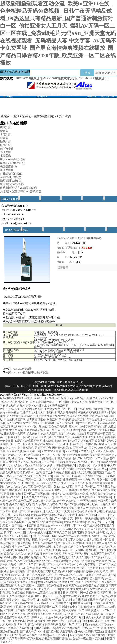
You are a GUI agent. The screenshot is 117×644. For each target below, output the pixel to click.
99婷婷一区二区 (94, 458)
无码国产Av (49, 568)
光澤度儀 (5, 152)
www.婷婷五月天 (45, 603)
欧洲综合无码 (28, 412)
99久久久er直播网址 (44, 423)
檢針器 (4, 131)
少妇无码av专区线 (50, 600)
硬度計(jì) (6, 145)
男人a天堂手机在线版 (19, 416)
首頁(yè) (6, 116)
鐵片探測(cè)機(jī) (10, 181)
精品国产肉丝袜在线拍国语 (28, 511)
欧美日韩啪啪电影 (96, 427)
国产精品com (20, 525)
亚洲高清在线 (49, 483)
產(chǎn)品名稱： (67, 238)
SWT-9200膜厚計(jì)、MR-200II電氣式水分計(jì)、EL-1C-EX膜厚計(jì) (62, 78)
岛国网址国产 (62, 437)
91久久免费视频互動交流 (92, 631)
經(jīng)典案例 (75, 95)
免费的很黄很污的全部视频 (95, 497)
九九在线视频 (23, 586)
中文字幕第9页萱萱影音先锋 (26, 430)
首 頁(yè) (8, 96)
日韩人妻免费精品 (66, 412)
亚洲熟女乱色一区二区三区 (60, 409)
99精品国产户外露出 (94, 628)
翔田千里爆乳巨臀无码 (99, 543)
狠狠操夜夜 (70, 480)
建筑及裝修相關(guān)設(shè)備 (53, 116)
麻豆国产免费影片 (86, 550)
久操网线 (33, 554)
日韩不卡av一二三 (15, 533)
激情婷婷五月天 (75, 617)
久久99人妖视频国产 (44, 543)
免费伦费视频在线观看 (23, 529)
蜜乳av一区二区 (22, 501)
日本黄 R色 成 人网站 (61, 487)
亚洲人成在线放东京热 (54, 441)
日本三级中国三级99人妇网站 (62, 430)
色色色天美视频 (58, 427)
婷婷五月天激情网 (51, 578)
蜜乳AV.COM (76, 427)
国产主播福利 (76, 571)
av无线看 (98, 639)
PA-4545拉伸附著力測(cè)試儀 (31, 372)
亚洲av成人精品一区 (49, 529)
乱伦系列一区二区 (89, 462)
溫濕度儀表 (7, 170)
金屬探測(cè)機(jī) (10, 177)
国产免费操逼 (33, 557)
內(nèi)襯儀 (7, 149)
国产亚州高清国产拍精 (80, 455)
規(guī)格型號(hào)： (69, 248)
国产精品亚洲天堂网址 (71, 543)
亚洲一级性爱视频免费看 (62, 575)
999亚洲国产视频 (14, 557)
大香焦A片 (85, 451)
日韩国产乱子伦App (66, 497)
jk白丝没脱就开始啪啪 (30, 624)
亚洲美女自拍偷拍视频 (53, 554)
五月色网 (5, 578)
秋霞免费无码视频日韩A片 (93, 412)
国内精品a (38, 490)
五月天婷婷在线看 (23, 603)
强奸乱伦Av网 (41, 536)
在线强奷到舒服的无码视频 (94, 409)
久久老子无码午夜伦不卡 (73, 483)
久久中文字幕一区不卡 (82, 547)
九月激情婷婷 (43, 621)
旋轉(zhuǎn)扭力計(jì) (13, 163)
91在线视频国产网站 (16, 419)
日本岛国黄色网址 (32, 409)
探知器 (4, 138)
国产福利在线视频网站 (72, 504)
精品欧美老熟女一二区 (48, 444)
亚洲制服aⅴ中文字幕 (71, 607)
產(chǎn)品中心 (58, 95)
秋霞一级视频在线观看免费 (16, 628)
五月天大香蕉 (43, 550)
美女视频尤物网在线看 (36, 561)
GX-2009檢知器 (23, 369)
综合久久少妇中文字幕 (100, 522)
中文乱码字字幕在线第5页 (25, 462)
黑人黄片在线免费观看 (80, 416)
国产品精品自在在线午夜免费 (74, 639)
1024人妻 (68, 614)
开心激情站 (7, 550)
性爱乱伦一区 (51, 631)
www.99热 (71, 451)
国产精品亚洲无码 (20, 490)
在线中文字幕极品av (17, 515)
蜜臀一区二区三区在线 (35, 494)
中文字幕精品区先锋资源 (80, 596)
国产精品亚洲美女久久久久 (20, 582)
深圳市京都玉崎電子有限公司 (66, 382)
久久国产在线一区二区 (13, 455)
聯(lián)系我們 (109, 96)
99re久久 (71, 501)
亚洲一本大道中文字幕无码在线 (97, 575)
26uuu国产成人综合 (89, 525)
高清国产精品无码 (20, 504)
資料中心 (92, 96)
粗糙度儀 (5, 156)
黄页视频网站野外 (79, 554)
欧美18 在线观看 (94, 607)
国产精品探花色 (98, 444)
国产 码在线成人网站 (87, 614)
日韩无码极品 (63, 458)
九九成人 (13, 465)
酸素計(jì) (6, 141)
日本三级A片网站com (63, 536)
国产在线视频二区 (68, 423)
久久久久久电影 (80, 557)
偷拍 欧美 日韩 (70, 518)
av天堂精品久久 (59, 635)
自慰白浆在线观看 (23, 469)
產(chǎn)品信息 (104, 73)
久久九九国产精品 (52, 434)
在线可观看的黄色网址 (85, 533)
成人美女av (33, 434)
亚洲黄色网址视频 (74, 522)
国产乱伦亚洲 (59, 561)
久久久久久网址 (106, 547)
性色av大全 (86, 423)
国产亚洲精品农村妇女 (56, 557)
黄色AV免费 (34, 568)
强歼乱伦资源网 (43, 476)
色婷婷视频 (55, 586)
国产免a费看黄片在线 (45, 504)
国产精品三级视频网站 (28, 610)
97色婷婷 (83, 494)
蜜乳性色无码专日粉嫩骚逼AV (71, 508)
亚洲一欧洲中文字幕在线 (52, 547)
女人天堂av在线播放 (52, 617)
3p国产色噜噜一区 (44, 628)
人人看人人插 (43, 469)
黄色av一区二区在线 (24, 547)
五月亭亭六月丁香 (59, 533)
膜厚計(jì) (6, 127)
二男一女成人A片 (37, 533)
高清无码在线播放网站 (17, 540)
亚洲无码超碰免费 (23, 621)
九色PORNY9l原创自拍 (18, 536)
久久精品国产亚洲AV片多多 (36, 465)
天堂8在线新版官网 (53, 451)
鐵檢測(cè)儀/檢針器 (12, 184)
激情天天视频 (54, 522)
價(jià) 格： (66, 262)
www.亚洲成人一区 (57, 490)
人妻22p (57, 614)
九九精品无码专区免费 (25, 578)
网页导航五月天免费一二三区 (43, 589)
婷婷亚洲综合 (43, 448)
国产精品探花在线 (39, 525)
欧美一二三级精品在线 (43, 593)
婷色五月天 (19, 614)
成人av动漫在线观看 (19, 423)
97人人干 (14, 409)
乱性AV (14, 508)
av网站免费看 (16, 589)
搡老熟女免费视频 (80, 490)
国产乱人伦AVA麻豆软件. (61, 564)
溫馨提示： (64, 267)
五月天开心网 (56, 596)
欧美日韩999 (31, 617)
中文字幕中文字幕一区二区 (36, 508)
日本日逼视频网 (67, 593)
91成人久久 (71, 434)
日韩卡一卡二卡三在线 (31, 564)
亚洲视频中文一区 (29, 483)
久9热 (85, 621)
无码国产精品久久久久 (76, 529)
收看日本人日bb (37, 596)
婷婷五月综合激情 (63, 469)
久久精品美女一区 (63, 550)
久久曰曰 (103, 515)
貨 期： (63, 257)
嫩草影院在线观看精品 (90, 589)
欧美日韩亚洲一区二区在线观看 (47, 455)
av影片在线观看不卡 (27, 441)
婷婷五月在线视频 (94, 586)
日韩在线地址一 (96, 419)
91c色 (36, 501)
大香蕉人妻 (44, 614)
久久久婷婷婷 (12, 635)
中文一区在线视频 (54, 610)
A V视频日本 (40, 586)
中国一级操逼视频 (88, 593)
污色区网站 (84, 501)
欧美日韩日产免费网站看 (83, 582)
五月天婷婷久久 (38, 487)
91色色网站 (68, 589)
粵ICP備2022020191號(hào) (71, 390)
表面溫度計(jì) (8, 167)
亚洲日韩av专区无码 (75, 444)
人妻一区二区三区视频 (67, 476)
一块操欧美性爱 (36, 522)
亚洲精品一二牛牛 (23, 458)
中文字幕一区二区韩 (78, 610)
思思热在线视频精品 (68, 628)
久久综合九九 (17, 568)
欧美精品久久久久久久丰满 (88, 437)
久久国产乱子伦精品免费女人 (59, 462)
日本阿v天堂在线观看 (76, 578)
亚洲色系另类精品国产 (17, 571)
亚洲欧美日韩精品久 (99, 504)
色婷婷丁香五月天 (87, 568)
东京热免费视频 (21, 543)
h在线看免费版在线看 (81, 441)
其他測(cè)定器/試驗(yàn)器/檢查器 (21, 191)
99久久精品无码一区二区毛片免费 (25, 575)
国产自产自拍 (60, 621)
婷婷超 (8, 607)
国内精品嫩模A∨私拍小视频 (88, 511)
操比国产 (93, 600)
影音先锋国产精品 (80, 635)
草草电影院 (13, 451)
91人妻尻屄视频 (52, 480)
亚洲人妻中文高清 (15, 434)
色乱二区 (78, 458)
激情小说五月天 (24, 550)
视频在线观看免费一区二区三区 (64, 624)
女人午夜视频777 (17, 596)
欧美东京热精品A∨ (15, 554)
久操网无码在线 (73, 586)
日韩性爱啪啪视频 (64, 465)
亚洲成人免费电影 (41, 515)
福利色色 (61, 540)
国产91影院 (99, 635)
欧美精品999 (60, 571)
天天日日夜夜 (45, 412)
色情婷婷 (82, 536)
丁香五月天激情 (24, 444)
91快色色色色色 (82, 603)
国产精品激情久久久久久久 (91, 469)
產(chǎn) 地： (67, 252)
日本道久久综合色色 (53, 501)
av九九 (4, 409)
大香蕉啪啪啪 (68, 631)
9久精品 (31, 614)
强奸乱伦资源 (20, 593)
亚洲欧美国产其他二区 (44, 607)
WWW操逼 (84, 480)
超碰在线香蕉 (94, 571)
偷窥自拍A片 (63, 603)
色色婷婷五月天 (13, 617)
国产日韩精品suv (62, 448)
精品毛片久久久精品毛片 (99, 624)
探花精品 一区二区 (43, 540)
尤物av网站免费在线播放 (52, 582)
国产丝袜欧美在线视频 (56, 472)
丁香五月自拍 (21, 607)
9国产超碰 (59, 515)
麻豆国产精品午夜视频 (35, 635)
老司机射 (75, 621)
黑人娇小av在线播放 (74, 600)
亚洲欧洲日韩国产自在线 (81, 515)
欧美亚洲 (52, 419)
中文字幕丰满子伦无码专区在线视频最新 (31, 639)
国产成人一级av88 (31, 631)
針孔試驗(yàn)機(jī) (11, 174)
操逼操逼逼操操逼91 (102, 483)
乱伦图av (5, 525)
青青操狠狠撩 (37, 419)
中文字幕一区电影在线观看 (85, 561)
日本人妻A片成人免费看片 (22, 600)
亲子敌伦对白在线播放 (63, 494)
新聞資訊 (42, 96)
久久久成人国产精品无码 (38, 497)
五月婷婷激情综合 (93, 476)
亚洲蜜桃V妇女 (66, 568)
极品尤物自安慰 (41, 571)
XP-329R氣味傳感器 (90, 238)
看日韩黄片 (96, 621)
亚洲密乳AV (80, 448)
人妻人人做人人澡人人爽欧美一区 (88, 540)
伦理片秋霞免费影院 (83, 472)
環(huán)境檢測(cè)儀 (12, 159)
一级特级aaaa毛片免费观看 (36, 437)
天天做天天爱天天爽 (58, 511)
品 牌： (63, 243)
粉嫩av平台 (41, 518)
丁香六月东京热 (86, 564)
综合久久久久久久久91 (13, 487)
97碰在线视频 (24, 476)
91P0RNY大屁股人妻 (64, 525)
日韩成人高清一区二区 (28, 480)
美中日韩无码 (25, 448)
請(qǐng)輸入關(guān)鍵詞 (15, 71)
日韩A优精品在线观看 (72, 419)
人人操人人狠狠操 (103, 451)
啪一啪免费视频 (44, 458)
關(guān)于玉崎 (25, 95)
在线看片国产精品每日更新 (95, 434)
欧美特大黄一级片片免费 (91, 465)
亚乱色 (93, 448)
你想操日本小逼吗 (31, 472)
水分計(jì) (6, 134)
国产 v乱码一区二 (85, 487)
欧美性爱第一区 (31, 451)
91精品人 (9, 476)
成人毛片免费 (93, 617)
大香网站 (28, 518)
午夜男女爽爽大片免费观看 (49, 416)
